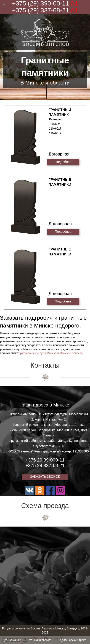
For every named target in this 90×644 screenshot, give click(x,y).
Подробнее (63, 162)
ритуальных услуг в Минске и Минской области (51, 353)
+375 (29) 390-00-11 (45, 3)
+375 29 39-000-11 (45, 460)
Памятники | (53, 638)
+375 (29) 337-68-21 (45, 10)
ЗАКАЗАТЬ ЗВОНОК (45, 477)
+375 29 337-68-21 (45, 465)
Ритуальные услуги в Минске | (23, 638)
